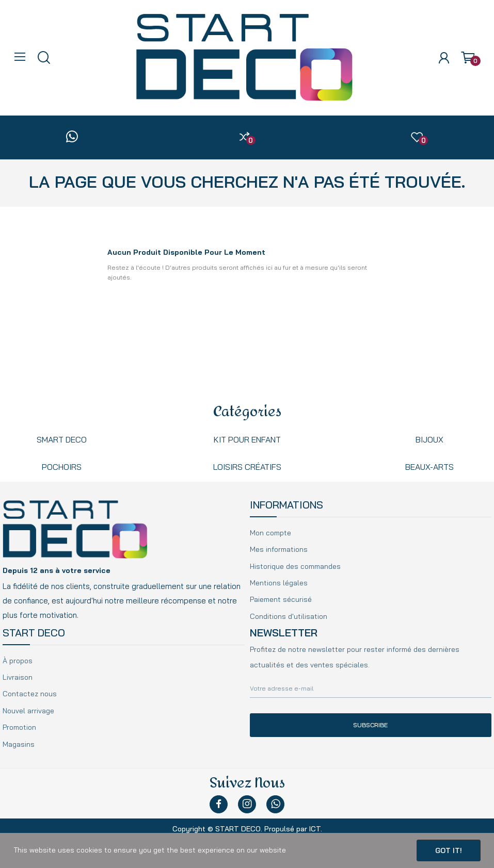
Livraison (18, 677)
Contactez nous (30, 694)
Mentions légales (279, 583)
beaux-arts (429, 467)
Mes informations (279, 549)
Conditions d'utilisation (289, 616)
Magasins (19, 744)
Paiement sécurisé (281, 599)
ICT (315, 829)
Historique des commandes (295, 566)
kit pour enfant (247, 439)
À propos (18, 661)
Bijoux (429, 439)
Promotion (19, 727)
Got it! (449, 850)
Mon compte (270, 533)
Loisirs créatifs (247, 467)
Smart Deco (62, 439)
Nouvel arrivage (28, 711)
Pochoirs (62, 467)
